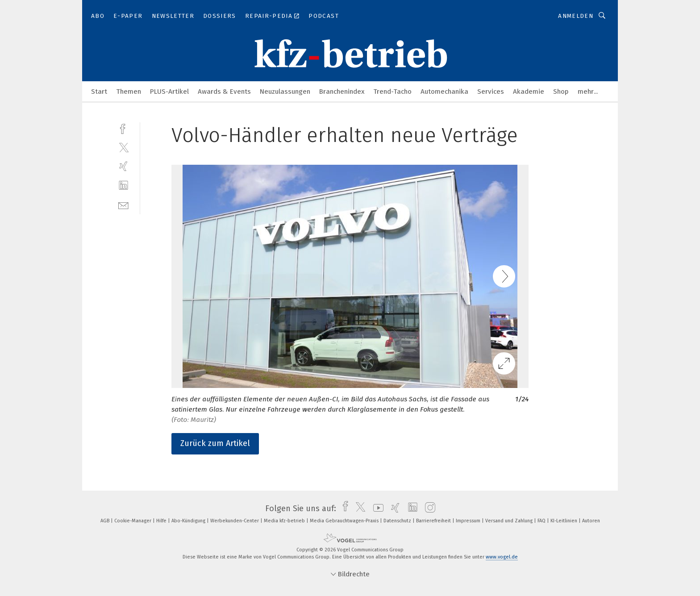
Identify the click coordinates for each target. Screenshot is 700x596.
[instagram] (428, 508)
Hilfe (162, 521)
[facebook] (123, 128)
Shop (561, 92)
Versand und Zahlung (510, 521)
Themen (129, 92)
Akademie (529, 92)
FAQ (542, 521)
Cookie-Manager (133, 521)
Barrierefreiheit (434, 521)
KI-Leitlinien (565, 521)
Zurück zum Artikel (215, 443)
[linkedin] (123, 185)
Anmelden (576, 16)
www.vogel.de (502, 557)
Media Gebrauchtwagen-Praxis (345, 521)
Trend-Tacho (392, 92)
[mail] (123, 205)
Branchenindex (342, 92)
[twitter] (123, 147)
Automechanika (444, 92)
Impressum (469, 521)
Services (491, 92)
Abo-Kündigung (189, 521)
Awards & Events (224, 92)
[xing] (123, 166)
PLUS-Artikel (169, 92)
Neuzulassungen (285, 92)
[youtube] (376, 508)
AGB (106, 521)
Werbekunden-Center (235, 521)
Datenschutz (398, 521)
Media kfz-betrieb (285, 521)
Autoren (591, 521)
